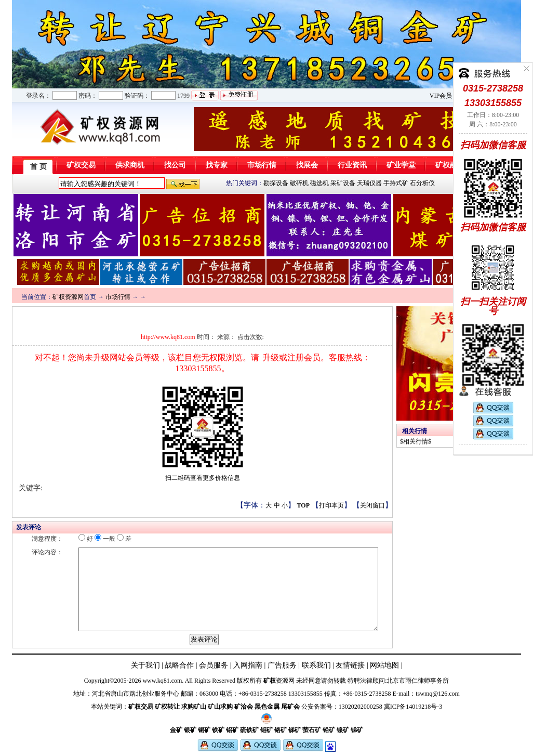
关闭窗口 (372, 505)
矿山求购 (220, 707)
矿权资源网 (68, 297)
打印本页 (331, 505)
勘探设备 (276, 183)
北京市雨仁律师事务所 (418, 681)
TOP (303, 505)
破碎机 (299, 183)
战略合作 (179, 665)
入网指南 (248, 665)
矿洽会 (244, 707)
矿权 (270, 681)
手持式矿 (396, 183)
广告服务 (282, 665)
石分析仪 (422, 183)
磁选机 (319, 183)
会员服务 (214, 665)
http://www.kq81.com (168, 337)
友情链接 (350, 665)
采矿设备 (343, 183)
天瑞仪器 (369, 183)
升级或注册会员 (291, 357)
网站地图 (384, 665)
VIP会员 (441, 96)
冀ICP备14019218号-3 (413, 707)
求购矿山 (194, 707)
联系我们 (315, 665)
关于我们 (145, 665)
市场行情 (118, 297)
